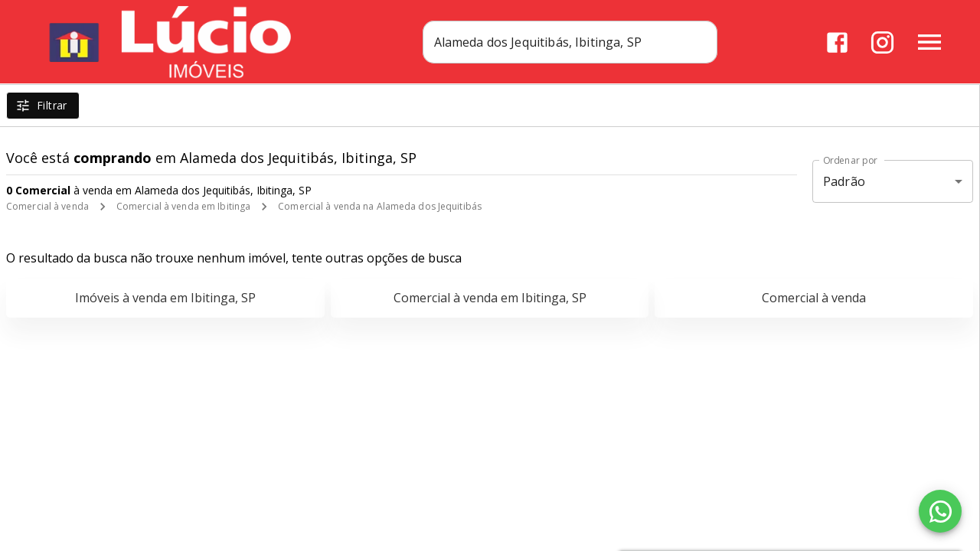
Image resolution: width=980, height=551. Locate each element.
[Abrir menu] (929, 42)
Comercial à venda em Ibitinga (183, 206)
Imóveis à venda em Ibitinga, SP (165, 298)
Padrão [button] (844, 181)
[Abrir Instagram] (882, 42)
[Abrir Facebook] (837, 42)
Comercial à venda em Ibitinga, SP (490, 298)
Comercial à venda (47, 206)
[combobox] (575, 42)
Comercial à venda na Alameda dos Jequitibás (380, 206)
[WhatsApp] (940, 511)
